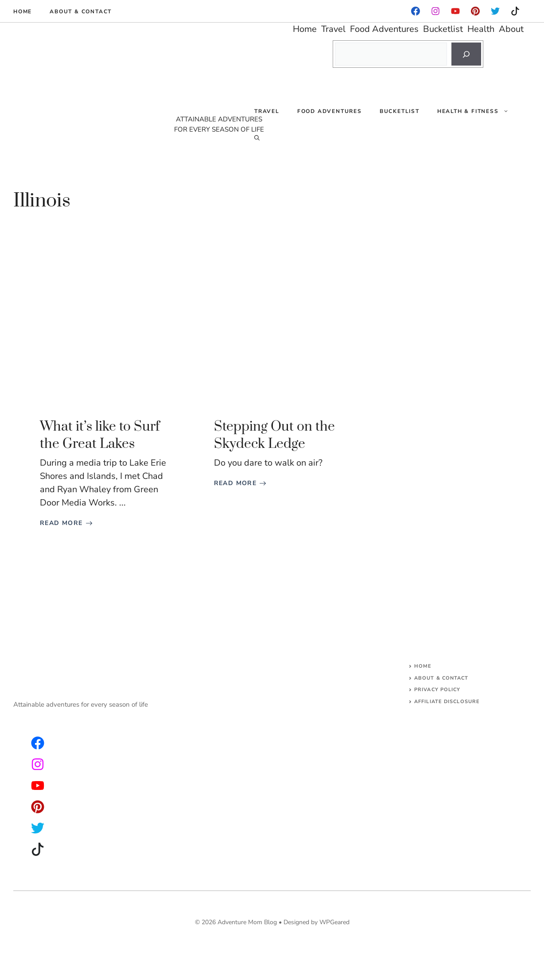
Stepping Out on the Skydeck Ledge (274, 435)
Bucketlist (400, 111)
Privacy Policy (437, 690)
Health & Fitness (477, 111)
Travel (267, 111)
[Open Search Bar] (257, 138)
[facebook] (416, 11)
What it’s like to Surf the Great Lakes (100, 435)
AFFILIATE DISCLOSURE (447, 702)
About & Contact (81, 12)
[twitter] (38, 764)
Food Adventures (330, 111)
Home (23, 12)
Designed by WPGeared (317, 922)
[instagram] (475, 11)
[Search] (466, 54)
